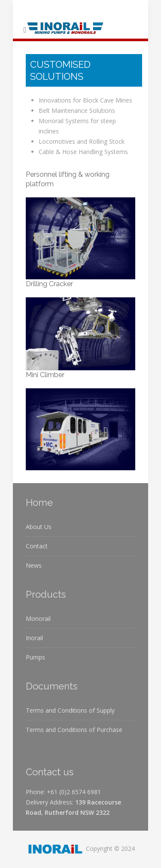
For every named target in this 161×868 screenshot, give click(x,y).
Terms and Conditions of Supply (70, 710)
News (34, 565)
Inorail (34, 638)
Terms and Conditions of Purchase (74, 730)
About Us (39, 527)
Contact (37, 546)
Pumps (35, 657)
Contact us (50, 772)
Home (39, 502)
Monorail (38, 618)
